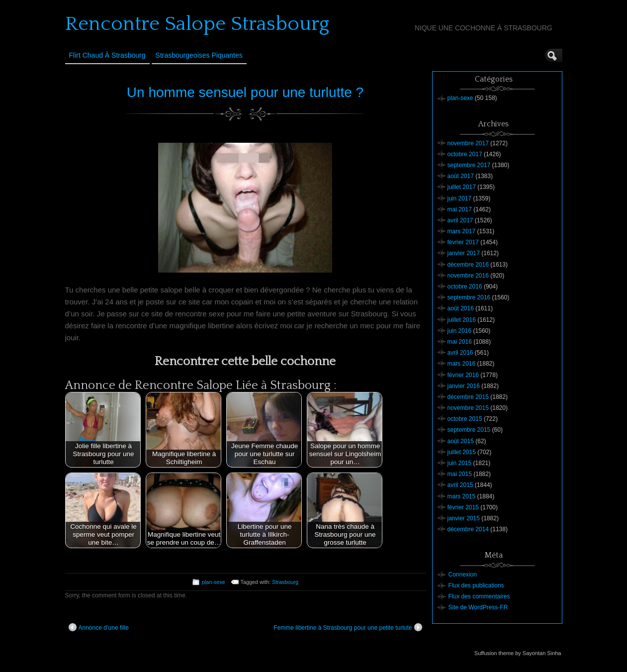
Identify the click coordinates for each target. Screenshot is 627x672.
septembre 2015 (469, 430)
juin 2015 (460, 463)
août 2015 (461, 441)
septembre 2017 (469, 165)
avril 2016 (460, 353)
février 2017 (463, 242)
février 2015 (463, 507)
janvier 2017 (464, 253)
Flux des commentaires (479, 596)
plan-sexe (214, 582)
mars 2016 (462, 364)
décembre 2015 (468, 397)
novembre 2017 (468, 143)
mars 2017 (462, 231)
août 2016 (461, 308)
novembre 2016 (468, 276)
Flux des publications (476, 585)
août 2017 (461, 176)
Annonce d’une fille (99, 627)
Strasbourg (285, 582)
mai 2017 (460, 209)
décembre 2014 (468, 529)
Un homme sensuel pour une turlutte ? (245, 92)
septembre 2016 (469, 297)
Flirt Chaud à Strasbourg (107, 55)
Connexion (463, 575)
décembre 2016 (468, 265)
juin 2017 (460, 198)
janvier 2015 (464, 518)
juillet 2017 (462, 187)
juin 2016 (460, 331)
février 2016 (463, 375)
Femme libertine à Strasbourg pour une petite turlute (348, 627)
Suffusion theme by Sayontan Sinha (518, 653)
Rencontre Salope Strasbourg (197, 24)
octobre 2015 (465, 419)
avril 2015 (460, 485)
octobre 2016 (465, 287)
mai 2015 (460, 474)
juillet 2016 (462, 320)
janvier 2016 (464, 386)
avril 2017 (460, 220)
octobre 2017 (465, 154)
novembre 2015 (468, 408)
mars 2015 (462, 496)
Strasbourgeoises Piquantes (199, 55)
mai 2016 (460, 342)
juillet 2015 (462, 452)
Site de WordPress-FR (478, 607)
